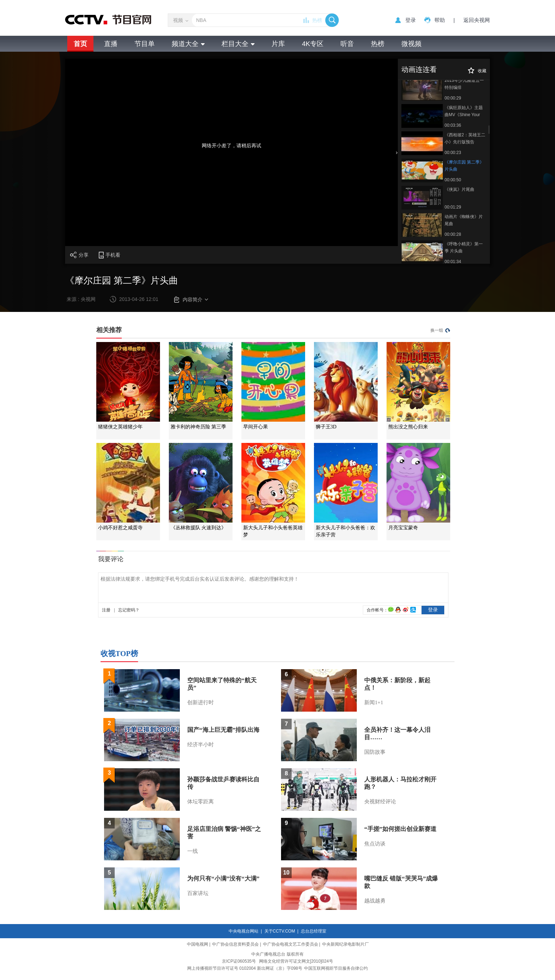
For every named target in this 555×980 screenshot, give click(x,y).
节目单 (145, 44)
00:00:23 (453, 153)
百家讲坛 (198, 893)
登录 (411, 20)
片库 (278, 44)
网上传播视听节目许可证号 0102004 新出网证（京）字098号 (245, 968)
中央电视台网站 (244, 931)
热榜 (317, 20)
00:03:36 (453, 125)
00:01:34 (453, 262)
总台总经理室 (314, 931)
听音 (347, 44)
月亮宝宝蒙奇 (403, 528)
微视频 (411, 44)
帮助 (440, 20)
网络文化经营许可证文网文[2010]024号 (296, 961)
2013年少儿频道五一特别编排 (464, 84)
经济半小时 (201, 745)
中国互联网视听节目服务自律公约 (336, 968)
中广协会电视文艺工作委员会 (291, 944)
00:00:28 (453, 234)
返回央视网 (477, 20)
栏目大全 (238, 44)
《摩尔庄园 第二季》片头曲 (464, 166)
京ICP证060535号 (239, 961)
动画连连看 (419, 69)
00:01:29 (453, 207)
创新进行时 (201, 702)
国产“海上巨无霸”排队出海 (223, 730)
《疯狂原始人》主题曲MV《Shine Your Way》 (464, 112)
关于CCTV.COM (280, 931)
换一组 (437, 330)
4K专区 (313, 44)
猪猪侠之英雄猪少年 (120, 427)
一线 (193, 851)
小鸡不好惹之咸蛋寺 (120, 528)
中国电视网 (198, 944)
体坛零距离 (201, 802)
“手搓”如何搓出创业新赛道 (400, 829)
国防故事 (375, 752)
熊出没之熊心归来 (408, 427)
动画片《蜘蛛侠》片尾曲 (464, 220)
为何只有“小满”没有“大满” (223, 879)
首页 (80, 44)
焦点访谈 (375, 844)
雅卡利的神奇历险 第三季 (199, 427)
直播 (111, 44)
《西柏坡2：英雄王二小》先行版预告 (465, 138)
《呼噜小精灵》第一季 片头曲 (464, 247)
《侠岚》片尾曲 (459, 189)
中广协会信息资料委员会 (235, 944)
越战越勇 (375, 901)
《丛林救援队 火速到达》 (199, 528)
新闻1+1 (374, 702)
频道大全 (188, 44)
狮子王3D (326, 427)
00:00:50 (453, 180)
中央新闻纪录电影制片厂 (345, 944)
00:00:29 (453, 98)
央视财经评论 (380, 802)
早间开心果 (256, 427)
